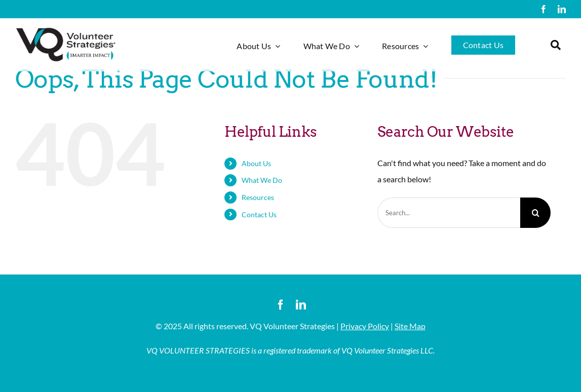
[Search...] (449, 213)
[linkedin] (562, 9)
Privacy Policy (365, 326)
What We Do (262, 180)
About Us (256, 163)
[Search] (535, 213)
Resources (258, 197)
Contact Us (259, 214)
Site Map (410, 326)
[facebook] (544, 9)
